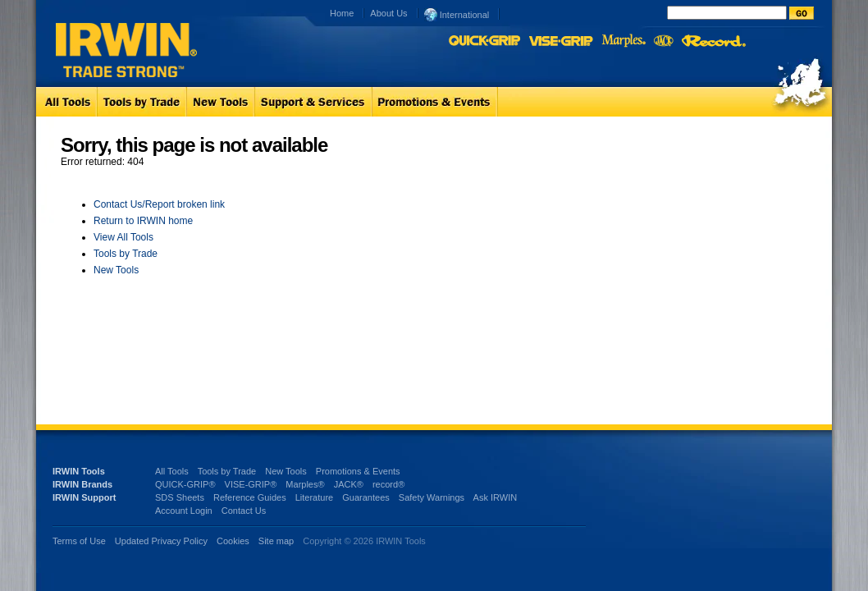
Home (342, 13)
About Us (388, 13)
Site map (276, 541)
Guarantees (365, 497)
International (457, 14)
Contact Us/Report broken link (159, 204)
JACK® (349, 484)
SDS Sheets (180, 497)
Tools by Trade (126, 254)
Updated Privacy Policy (161, 541)
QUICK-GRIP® (185, 484)
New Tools (116, 270)
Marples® (305, 484)
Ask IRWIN (496, 497)
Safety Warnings (432, 497)
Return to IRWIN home (143, 221)
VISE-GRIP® (251, 484)
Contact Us (244, 511)
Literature (314, 497)
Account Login (184, 511)
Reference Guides (250, 497)
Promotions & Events (358, 471)
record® (388, 484)
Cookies (234, 541)
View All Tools (123, 237)
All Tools (172, 471)
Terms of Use (79, 541)
